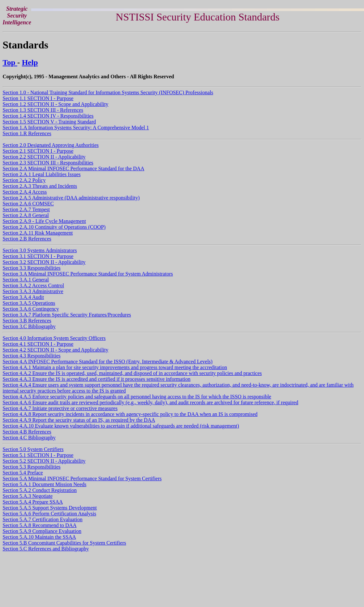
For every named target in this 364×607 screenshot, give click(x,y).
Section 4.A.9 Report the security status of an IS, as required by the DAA (79, 420)
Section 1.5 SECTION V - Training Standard (49, 122)
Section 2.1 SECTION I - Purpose (38, 151)
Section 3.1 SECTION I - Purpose (38, 256)
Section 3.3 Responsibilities (32, 268)
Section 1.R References (27, 133)
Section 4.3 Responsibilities (32, 356)
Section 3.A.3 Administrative (33, 291)
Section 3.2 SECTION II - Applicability (44, 262)
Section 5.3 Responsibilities (32, 467)
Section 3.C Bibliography (29, 326)
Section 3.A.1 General (26, 280)
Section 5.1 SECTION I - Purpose (38, 455)
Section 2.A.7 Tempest (26, 209)
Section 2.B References (27, 239)
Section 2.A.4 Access (25, 192)
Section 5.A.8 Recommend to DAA (40, 525)
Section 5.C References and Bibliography (46, 549)
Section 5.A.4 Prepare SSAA (33, 502)
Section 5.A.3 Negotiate (28, 496)
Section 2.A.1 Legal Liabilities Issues (42, 174)
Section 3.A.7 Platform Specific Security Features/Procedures (67, 315)
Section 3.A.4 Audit (23, 297)
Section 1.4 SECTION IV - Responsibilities (48, 116)
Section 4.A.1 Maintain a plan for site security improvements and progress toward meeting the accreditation (115, 367)
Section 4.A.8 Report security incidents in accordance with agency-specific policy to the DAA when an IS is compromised (130, 414)
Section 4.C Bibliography (29, 438)
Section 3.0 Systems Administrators (40, 250)
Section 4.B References (27, 432)
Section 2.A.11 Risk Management (38, 233)
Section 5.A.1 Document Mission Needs (45, 484)
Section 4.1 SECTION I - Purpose (38, 344)
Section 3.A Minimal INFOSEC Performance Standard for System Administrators (88, 274)
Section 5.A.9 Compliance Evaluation (42, 531)
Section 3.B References (27, 321)
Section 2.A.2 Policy (24, 180)
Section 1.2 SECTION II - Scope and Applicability (55, 104)
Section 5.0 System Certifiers (33, 449)
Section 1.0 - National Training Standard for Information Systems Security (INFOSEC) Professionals (108, 92)
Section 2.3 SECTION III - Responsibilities (48, 163)
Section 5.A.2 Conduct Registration (40, 490)
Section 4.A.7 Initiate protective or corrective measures (60, 408)
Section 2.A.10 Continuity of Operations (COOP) (54, 227)
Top (10, 62)
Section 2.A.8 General (26, 215)
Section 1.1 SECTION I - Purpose (38, 98)
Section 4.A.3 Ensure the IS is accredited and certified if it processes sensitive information (97, 379)
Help (30, 62)
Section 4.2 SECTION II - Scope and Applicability (55, 350)
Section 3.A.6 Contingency (31, 309)
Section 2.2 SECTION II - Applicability (44, 157)
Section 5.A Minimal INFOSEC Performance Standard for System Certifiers (82, 478)
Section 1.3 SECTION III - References (43, 110)
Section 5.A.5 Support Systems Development (50, 508)
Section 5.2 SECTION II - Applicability (44, 461)
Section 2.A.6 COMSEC (28, 204)
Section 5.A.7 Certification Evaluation (43, 519)
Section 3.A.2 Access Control (33, 285)
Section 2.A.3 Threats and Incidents (40, 186)
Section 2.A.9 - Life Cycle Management (44, 221)
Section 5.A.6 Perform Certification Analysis (49, 514)
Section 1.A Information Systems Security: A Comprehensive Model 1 (76, 128)
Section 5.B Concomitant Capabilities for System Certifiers (64, 543)
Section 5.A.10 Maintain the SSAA (39, 537)
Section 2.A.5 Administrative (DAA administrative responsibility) (71, 198)
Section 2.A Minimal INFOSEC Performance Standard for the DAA (73, 168)
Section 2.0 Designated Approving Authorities (51, 145)
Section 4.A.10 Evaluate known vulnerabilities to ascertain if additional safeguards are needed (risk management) (121, 426)
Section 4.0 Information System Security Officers (54, 338)
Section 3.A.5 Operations (29, 303)
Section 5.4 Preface (23, 473)
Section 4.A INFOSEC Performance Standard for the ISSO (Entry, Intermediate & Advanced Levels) (108, 362)
